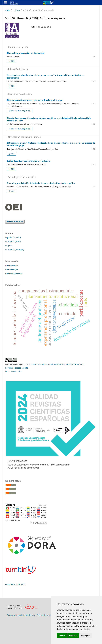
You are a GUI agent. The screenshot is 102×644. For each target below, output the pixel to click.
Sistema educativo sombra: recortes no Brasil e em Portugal (35, 100)
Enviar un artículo (15, 222)
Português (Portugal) (15, 250)
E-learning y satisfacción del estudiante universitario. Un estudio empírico (41, 183)
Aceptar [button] (62, 636)
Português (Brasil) (13, 242)
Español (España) (13, 238)
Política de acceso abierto (17, 368)
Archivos (16, 10)
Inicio (7, 10)
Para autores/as (12, 270)
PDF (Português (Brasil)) (21, 111)
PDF (13, 61)
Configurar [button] (86, 636)
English (9, 246)
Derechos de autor (14, 371)
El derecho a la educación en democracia (26, 53)
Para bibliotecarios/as (14, 274)
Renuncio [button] (73, 636)
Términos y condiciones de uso (21, 615)
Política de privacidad (46, 615)
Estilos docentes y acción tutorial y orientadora (29, 161)
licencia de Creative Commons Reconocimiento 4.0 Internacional (55, 364)
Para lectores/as (12, 266)
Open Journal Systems (15, 584)
